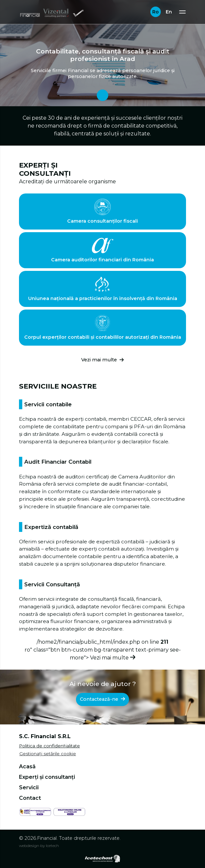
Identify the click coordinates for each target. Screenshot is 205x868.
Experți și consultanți (47, 777)
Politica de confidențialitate (49, 746)
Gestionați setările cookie (48, 754)
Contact (30, 798)
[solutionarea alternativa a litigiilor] (35, 811)
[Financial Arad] (52, 12)
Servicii (29, 787)
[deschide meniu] (182, 12)
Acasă (27, 767)
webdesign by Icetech (39, 846)
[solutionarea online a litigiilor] (69, 811)
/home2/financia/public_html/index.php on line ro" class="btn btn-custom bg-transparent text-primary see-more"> (103, 650)
